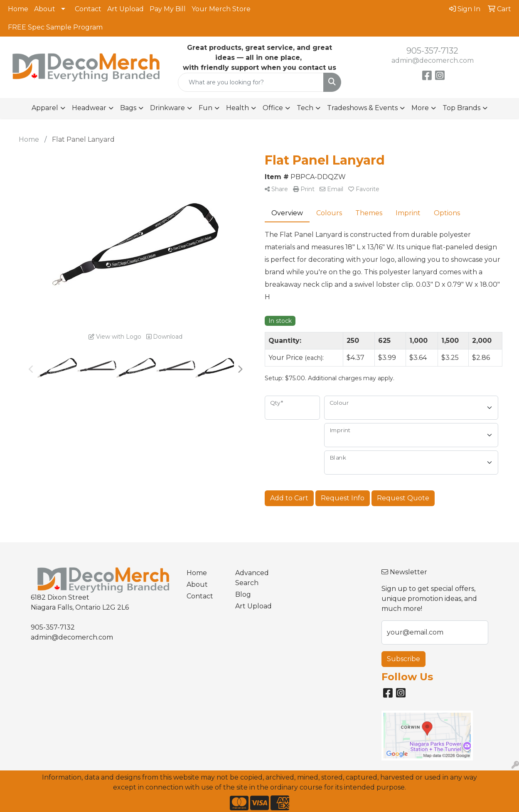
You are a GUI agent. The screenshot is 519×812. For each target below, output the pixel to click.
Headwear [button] (89, 108)
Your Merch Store (221, 9)
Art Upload (125, 9)
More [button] (420, 108)
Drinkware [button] (167, 108)
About (45, 9)
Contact (88, 9)
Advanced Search (252, 578)
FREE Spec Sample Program (55, 27)
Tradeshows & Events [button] (362, 108)
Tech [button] (305, 108)
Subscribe (403, 659)
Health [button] (237, 108)
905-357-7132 (432, 51)
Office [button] (273, 108)
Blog (243, 594)
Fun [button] (205, 108)
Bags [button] (128, 108)
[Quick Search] (251, 82)
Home (18, 9)
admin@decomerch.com (433, 60)
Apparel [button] (45, 108)
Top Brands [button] (461, 108)
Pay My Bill (168, 9)
